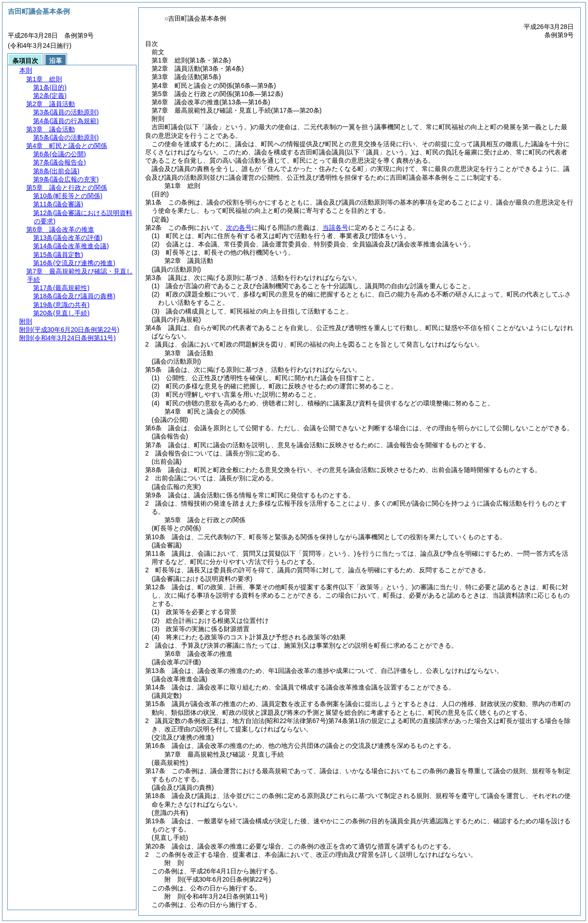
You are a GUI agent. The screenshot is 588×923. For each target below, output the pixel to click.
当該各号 (335, 228)
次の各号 (239, 228)
